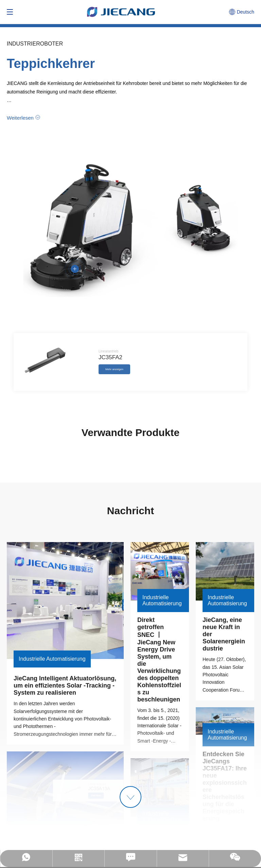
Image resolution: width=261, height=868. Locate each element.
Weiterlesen (20, 118)
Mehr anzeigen (114, 369)
